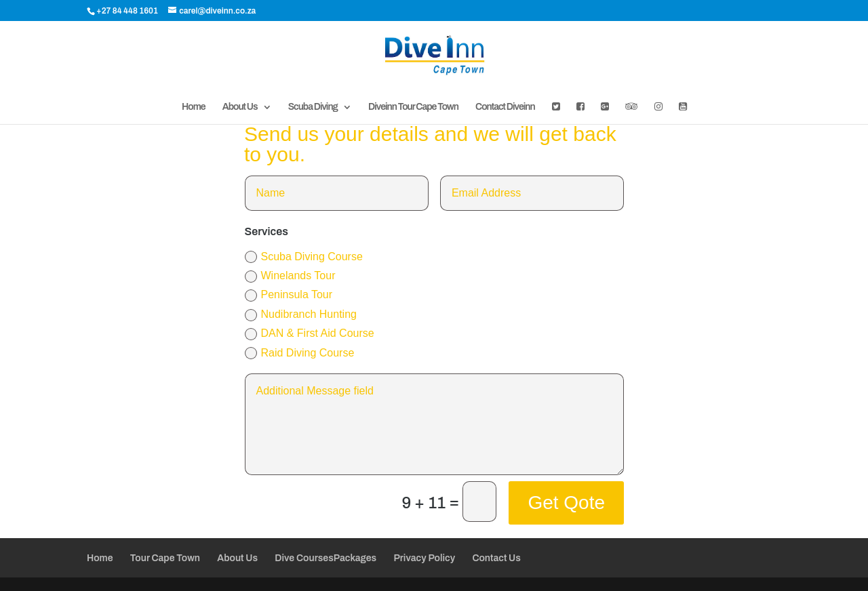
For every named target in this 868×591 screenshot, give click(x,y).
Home (194, 107)
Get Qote (566, 503)
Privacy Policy (424, 558)
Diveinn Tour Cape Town (413, 107)
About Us (240, 107)
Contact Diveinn (505, 107)
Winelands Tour (290, 276)
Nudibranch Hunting (301, 315)
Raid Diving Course (300, 353)
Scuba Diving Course (304, 257)
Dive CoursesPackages (325, 558)
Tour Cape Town (165, 558)
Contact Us (496, 558)
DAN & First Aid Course (310, 334)
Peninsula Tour (289, 295)
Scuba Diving (313, 107)
